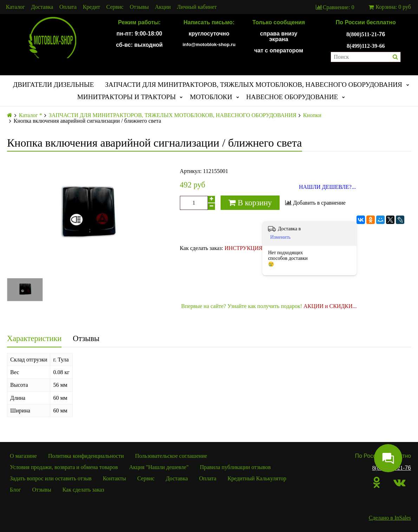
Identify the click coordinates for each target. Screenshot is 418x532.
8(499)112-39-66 (366, 46)
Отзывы (139, 7)
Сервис (115, 7)
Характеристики (34, 338)
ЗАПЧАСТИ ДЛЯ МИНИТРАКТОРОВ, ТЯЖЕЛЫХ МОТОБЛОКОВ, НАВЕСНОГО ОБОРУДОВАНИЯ (254, 85)
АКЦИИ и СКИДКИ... (330, 306)
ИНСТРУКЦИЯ (243, 248)
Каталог (15, 7)
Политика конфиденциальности (86, 456)
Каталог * (31, 115)
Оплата (68, 7)
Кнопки (312, 115)
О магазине (23, 456)
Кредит (92, 7)
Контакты (115, 478)
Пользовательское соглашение (171, 456)
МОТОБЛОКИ (211, 97)
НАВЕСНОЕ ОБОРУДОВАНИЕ (292, 97)
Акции (163, 7)
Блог (15, 490)
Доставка (42, 7)
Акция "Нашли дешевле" (159, 467)
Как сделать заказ (83, 490)
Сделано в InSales (390, 518)
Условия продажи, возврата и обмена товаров (64, 467)
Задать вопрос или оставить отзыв (51, 478)
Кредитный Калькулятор (257, 478)
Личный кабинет (197, 7)
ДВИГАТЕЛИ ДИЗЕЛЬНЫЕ (53, 85)
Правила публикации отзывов (235, 467)
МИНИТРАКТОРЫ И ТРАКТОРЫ (127, 97)
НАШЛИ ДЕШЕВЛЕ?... (327, 187)
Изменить (280, 237)
